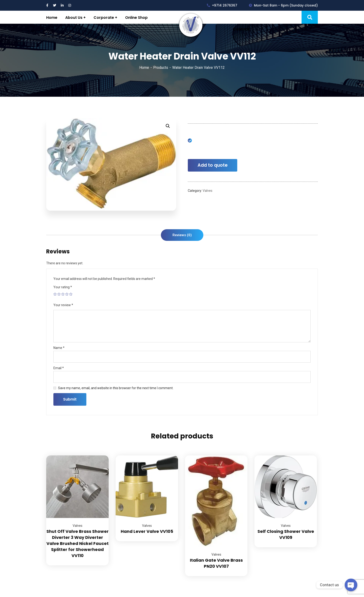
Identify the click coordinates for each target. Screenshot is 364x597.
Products (161, 68)
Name (59, 348)
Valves (208, 191)
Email (59, 368)
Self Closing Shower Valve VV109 (286, 534)
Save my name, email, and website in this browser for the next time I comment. (116, 388)
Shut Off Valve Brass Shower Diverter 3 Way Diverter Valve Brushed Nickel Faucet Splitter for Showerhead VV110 (78, 543)
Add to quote (213, 165)
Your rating (63, 287)
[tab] (182, 235)
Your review (63, 305)
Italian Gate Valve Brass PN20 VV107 (216, 563)
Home (144, 68)
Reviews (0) (182, 235)
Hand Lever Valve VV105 (147, 531)
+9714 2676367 (222, 5)
